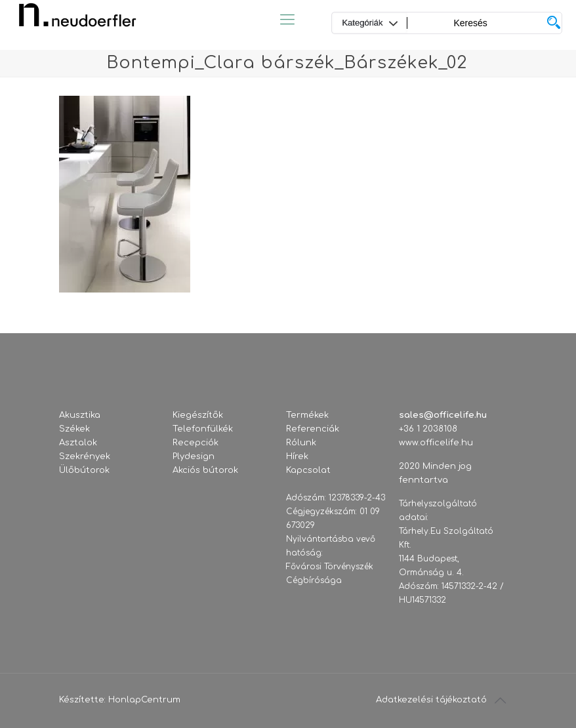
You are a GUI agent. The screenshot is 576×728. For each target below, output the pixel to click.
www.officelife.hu (436, 443)
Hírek (297, 456)
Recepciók (195, 443)
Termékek (307, 415)
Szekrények (85, 456)
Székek (74, 429)
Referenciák (313, 429)
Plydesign (194, 456)
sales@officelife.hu (443, 415)
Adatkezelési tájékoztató (431, 700)
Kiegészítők (198, 415)
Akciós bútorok (205, 470)
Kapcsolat (308, 470)
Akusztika (80, 415)
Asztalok (78, 443)
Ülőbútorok (84, 470)
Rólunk (301, 443)
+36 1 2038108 (428, 429)
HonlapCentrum (144, 700)
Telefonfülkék (203, 429)
